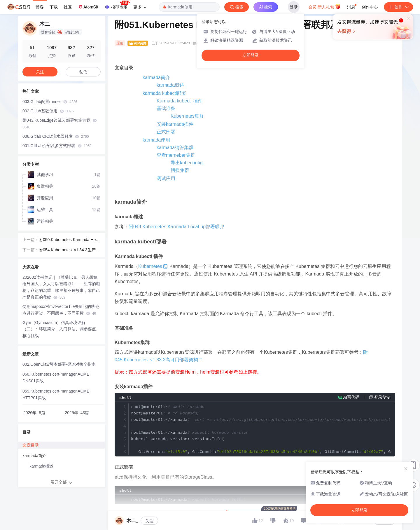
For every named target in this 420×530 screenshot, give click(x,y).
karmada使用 (156, 140)
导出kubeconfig (187, 163)
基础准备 (166, 108)
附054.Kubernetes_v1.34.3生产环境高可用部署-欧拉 (69, 249)
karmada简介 (156, 77)
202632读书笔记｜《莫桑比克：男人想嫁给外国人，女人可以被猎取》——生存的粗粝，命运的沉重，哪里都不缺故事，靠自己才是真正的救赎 (61, 286)
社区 (68, 7)
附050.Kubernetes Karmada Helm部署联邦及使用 (69, 239)
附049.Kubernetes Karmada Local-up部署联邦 (176, 227)
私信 (83, 72)
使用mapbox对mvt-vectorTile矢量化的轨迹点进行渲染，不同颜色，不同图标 (61, 309)
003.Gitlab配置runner (50, 102)
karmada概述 (170, 85)
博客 (40, 7)
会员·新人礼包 (324, 6)
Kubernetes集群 (187, 116)
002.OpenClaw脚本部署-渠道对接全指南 (59, 363)
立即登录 (251, 55)
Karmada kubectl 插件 (180, 101)
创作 (398, 7)
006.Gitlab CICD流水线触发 (56, 136)
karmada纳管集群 (175, 148)
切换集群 (180, 170)
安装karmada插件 (175, 124)
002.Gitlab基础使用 (48, 111)
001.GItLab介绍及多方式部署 (57, 146)
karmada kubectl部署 (164, 93)
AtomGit (88, 7)
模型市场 (117, 5)
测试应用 (166, 178)
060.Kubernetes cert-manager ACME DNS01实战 (56, 376)
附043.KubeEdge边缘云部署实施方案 (60, 124)
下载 (54, 7)
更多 (140, 7)
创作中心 (370, 7)
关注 (149, 519)
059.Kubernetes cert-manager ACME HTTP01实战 (56, 393)
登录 (294, 7)
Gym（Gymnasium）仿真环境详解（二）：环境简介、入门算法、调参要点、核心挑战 (61, 328)
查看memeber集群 (176, 155)
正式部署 (166, 132)
